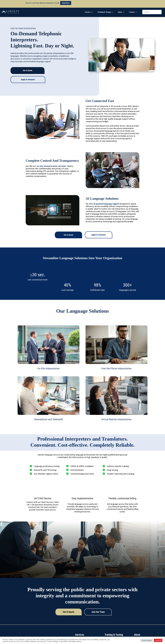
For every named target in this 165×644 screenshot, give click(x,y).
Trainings (107, 634)
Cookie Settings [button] (147, 640)
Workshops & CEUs (110, 630)
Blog (135, 634)
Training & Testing (104, 12)
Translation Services (81, 634)
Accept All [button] (158, 640)
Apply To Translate (98, 226)
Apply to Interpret (28, 71)
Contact (132, 12)
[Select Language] (152, 12)
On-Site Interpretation (81, 630)
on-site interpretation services (51, 157)
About (120, 12)
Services (88, 12)
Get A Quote (28, 62)
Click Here (66, 3)
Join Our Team (98, 603)
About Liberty (138, 630)
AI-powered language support (106, 195)
